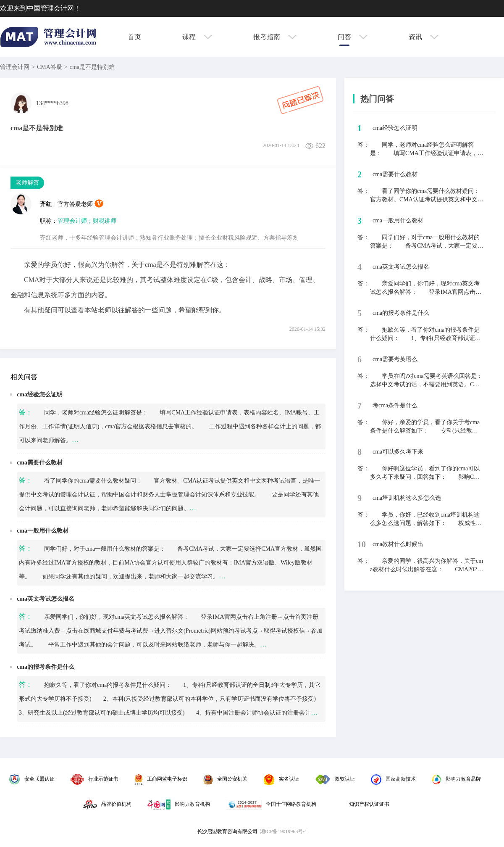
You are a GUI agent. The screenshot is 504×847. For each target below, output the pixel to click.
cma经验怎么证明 (40, 394)
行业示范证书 (94, 779)
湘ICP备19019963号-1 (284, 831)
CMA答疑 (50, 67)
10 (362, 544)
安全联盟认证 (32, 779)
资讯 (424, 37)
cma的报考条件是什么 (46, 667)
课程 (197, 37)
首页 (134, 37)
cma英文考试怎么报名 (46, 599)
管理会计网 (15, 67)
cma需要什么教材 (40, 463)
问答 (353, 37)
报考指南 (275, 37)
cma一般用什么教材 (43, 531)
